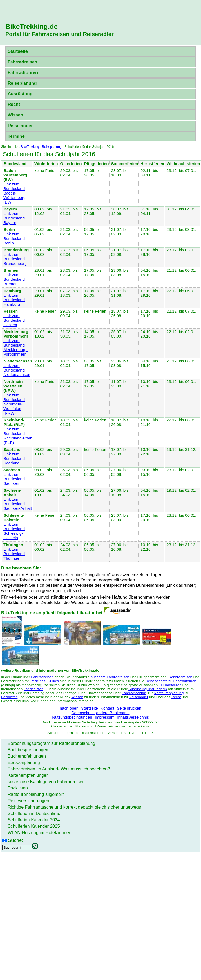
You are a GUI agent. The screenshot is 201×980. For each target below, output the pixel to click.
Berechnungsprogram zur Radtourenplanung (52, 743)
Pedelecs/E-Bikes (45, 681)
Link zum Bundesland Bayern (14, 218)
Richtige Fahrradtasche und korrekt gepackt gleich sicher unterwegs (74, 807)
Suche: (15, 840)
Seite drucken (129, 708)
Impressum (105, 717)
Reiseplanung (22, 83)
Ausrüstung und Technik (148, 689)
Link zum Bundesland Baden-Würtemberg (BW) (15, 193)
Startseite (18, 51)
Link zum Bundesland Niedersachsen (17, 370)
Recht (14, 104)
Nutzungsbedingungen (73, 717)
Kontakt (108, 708)
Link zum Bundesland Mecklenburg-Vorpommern (16, 347)
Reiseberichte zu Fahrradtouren (171, 681)
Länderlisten (33, 689)
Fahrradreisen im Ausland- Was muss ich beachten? (59, 769)
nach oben (70, 708)
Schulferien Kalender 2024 (34, 820)
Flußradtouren (170, 685)
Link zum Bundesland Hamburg (14, 300)
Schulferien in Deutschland (34, 813)
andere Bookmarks (113, 713)
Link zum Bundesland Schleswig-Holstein (14, 531)
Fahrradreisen (22, 62)
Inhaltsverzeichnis (133, 717)
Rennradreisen (180, 677)
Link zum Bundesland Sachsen (14, 479)
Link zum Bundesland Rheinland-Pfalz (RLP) (18, 436)
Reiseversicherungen (28, 801)
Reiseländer (20, 126)
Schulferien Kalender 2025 (34, 826)
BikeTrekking (30, 147)
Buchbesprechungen (28, 750)
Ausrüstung (20, 94)
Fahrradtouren (23, 73)
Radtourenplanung (169, 693)
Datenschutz (83, 713)
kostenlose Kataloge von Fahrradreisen (46, 782)
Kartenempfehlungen (28, 775)
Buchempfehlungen (27, 756)
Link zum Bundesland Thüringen (14, 554)
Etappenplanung (24, 763)
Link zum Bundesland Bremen (14, 279)
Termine (16, 136)
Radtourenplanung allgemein (36, 794)
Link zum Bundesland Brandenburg (15, 259)
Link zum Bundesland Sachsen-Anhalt (18, 504)
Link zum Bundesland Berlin (14, 238)
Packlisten (9, 697)
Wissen (15, 115)
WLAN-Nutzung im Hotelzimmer (39, 833)
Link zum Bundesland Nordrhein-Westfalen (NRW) (14, 404)
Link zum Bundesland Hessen (14, 320)
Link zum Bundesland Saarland (14, 458)
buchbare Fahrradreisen (110, 677)
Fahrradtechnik (134, 693)
